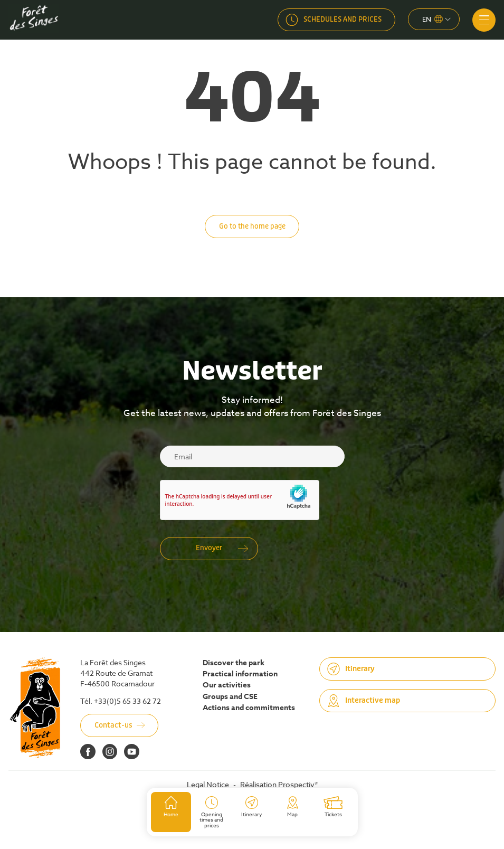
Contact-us (113, 725)
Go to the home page (252, 226)
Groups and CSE (230, 697)
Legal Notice (208, 784)
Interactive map (373, 700)
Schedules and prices (343, 19)
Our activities (227, 685)
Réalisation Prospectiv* (279, 784)
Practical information (240, 674)
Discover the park (234, 663)
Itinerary (360, 669)
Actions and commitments (249, 708)
